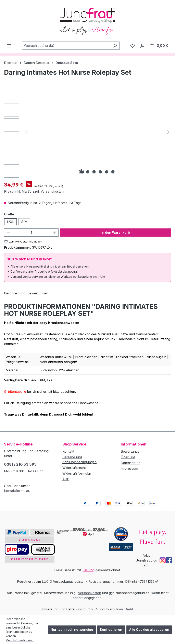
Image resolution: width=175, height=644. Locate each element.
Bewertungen (131, 451)
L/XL (10, 222)
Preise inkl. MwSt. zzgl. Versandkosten (34, 191)
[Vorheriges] (26, 132)
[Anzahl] (31, 233)
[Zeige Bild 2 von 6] (88, 172)
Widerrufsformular (77, 473)
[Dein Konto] (142, 46)
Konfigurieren (111, 630)
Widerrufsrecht (74, 468)
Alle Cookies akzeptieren (149, 630)
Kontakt (68, 451)
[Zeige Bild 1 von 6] (81, 172)
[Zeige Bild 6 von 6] (113, 172)
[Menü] (9, 46)
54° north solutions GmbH (114, 609)
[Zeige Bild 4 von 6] (100, 172)
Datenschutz (130, 463)
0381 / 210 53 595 (20, 464)
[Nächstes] (168, 132)
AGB (66, 479)
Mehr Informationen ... (20, 640)
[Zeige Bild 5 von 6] (107, 172)
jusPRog (88, 570)
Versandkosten (90, 593)
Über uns (128, 457)
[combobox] (66, 46)
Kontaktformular (17, 491)
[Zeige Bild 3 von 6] (94, 172)
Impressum (129, 468)
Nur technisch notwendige (72, 630)
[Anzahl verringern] (8, 233)
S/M (24, 222)
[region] (87, 133)
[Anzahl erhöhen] (54, 233)
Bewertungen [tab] (38, 293)
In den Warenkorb (116, 233)
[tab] (15, 293)
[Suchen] (115, 46)
